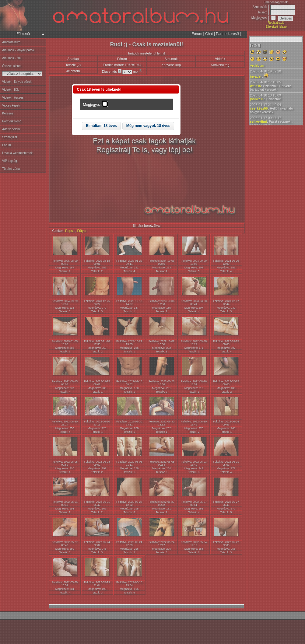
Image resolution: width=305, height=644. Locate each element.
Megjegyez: (93, 105)
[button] (101, 126)
